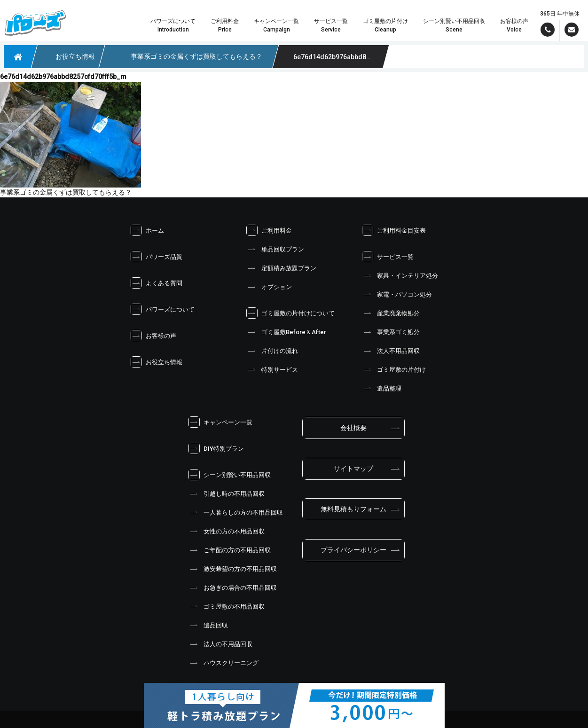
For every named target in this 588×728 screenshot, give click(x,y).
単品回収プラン (275, 249)
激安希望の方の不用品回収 (232, 569)
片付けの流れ (272, 351)
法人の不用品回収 (220, 644)
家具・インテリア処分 (400, 275)
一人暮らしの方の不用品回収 (235, 512)
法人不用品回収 (390, 351)
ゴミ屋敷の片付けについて (290, 313)
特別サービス (272, 369)
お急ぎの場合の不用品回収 (232, 587)
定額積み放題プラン (281, 268)
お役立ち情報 (156, 362)
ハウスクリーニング (223, 663)
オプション (269, 287)
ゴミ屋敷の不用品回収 (226, 606)
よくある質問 (156, 283)
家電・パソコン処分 (396, 294)
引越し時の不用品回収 (226, 493)
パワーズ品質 (156, 257)
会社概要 (353, 428)
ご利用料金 (269, 230)
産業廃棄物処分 (390, 313)
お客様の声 (153, 336)
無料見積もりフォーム (353, 509)
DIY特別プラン (216, 448)
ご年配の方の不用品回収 (229, 550)
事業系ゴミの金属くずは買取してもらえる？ (66, 192)
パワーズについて (162, 309)
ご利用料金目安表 (393, 230)
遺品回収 (208, 625)
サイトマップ (353, 469)
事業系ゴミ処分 (390, 332)
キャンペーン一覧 (220, 422)
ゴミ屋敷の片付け (393, 369)
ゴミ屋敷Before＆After (286, 332)
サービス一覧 (387, 257)
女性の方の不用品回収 (226, 531)
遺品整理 (381, 388)
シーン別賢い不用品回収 (229, 475)
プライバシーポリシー (353, 550)
